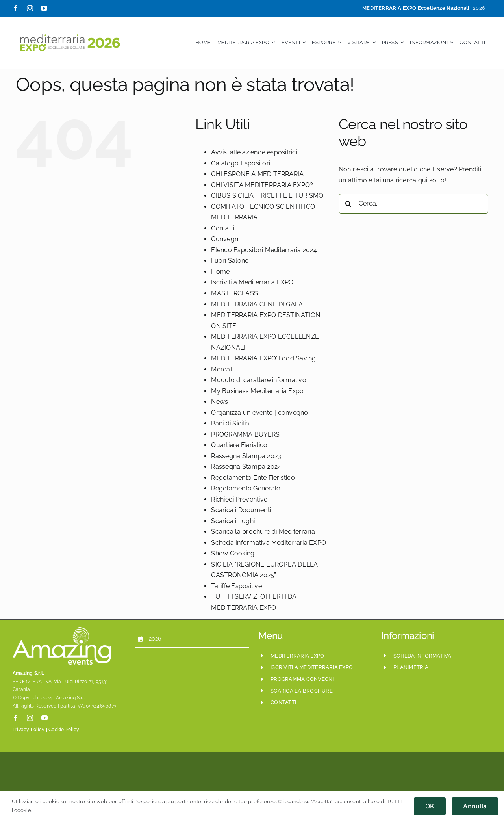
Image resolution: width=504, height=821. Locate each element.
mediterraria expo (297, 656)
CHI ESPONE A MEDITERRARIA (257, 174)
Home (220, 272)
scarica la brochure (302, 691)
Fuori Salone (230, 261)
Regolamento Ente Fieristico (253, 478)
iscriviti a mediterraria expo (312, 667)
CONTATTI (283, 702)
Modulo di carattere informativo (258, 380)
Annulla (475, 806)
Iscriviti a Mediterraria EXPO (252, 282)
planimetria (411, 667)
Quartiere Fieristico (239, 445)
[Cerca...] (413, 204)
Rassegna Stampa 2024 (246, 467)
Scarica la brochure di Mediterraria (263, 532)
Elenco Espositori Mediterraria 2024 (264, 250)
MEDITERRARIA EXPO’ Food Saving (263, 358)
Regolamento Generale (246, 488)
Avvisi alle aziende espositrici (254, 152)
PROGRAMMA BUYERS (245, 434)
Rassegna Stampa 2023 (246, 456)
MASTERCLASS (234, 293)
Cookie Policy (64, 730)
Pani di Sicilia (230, 423)
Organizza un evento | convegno (259, 413)
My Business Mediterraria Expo (257, 391)
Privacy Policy (29, 730)
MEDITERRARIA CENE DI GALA (257, 304)
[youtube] (44, 8)
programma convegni (302, 679)
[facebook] (16, 8)
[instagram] (30, 8)
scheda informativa (422, 656)
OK (430, 806)
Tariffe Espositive (236, 586)
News (220, 402)
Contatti (223, 228)
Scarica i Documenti (241, 510)
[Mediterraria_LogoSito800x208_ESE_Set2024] (70, 31)
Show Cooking (233, 553)
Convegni (225, 239)
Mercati (222, 369)
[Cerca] (348, 204)
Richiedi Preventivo (239, 499)
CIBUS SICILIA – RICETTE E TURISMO (267, 196)
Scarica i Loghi (233, 521)
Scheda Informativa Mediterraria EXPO (269, 543)
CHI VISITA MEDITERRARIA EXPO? (262, 185)
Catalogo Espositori (241, 163)
